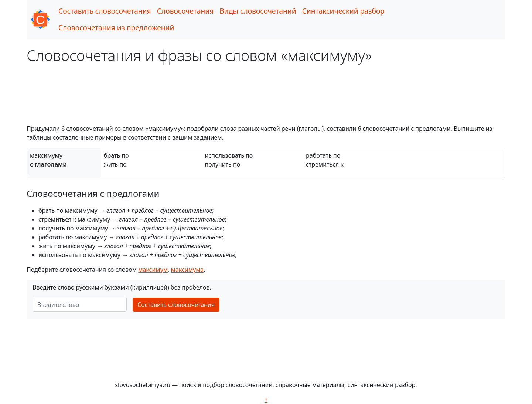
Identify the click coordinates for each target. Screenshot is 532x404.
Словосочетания (185, 11)
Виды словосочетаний (258, 11)
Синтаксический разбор (343, 11)
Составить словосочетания (105, 11)
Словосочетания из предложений (116, 28)
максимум (153, 270)
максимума (187, 270)
